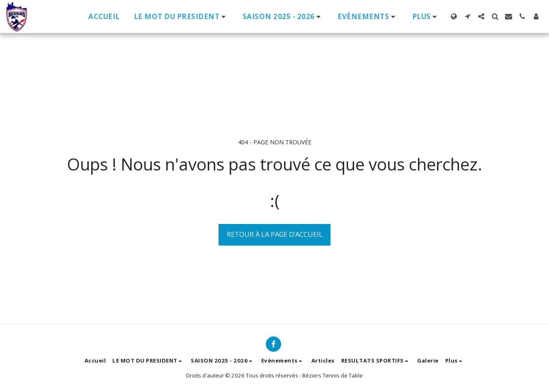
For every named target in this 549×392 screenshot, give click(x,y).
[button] (181, 16)
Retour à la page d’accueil (275, 234)
